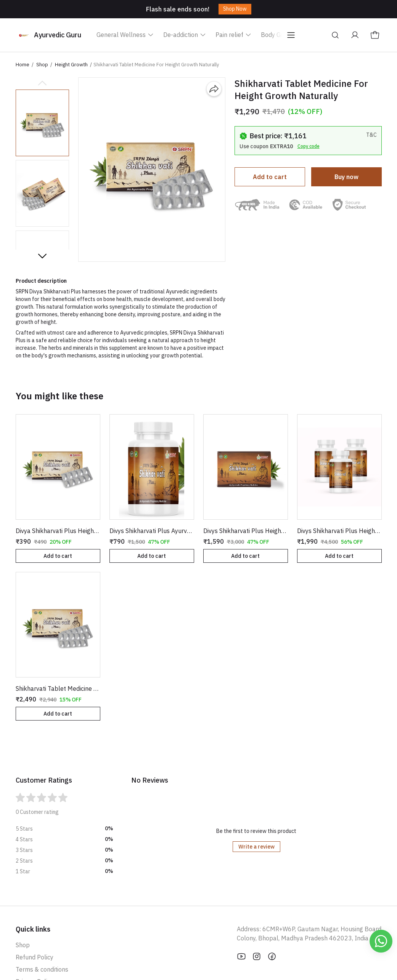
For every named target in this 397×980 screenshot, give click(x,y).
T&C (371, 135)
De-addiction (185, 35)
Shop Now (235, 9)
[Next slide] (42, 256)
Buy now (346, 177)
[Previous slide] (42, 83)
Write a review (256, 847)
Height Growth (71, 65)
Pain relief (234, 35)
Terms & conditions (42, 969)
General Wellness (125, 35)
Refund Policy (35, 957)
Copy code (309, 146)
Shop (42, 65)
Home (23, 65)
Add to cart (270, 177)
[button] (42, 123)
